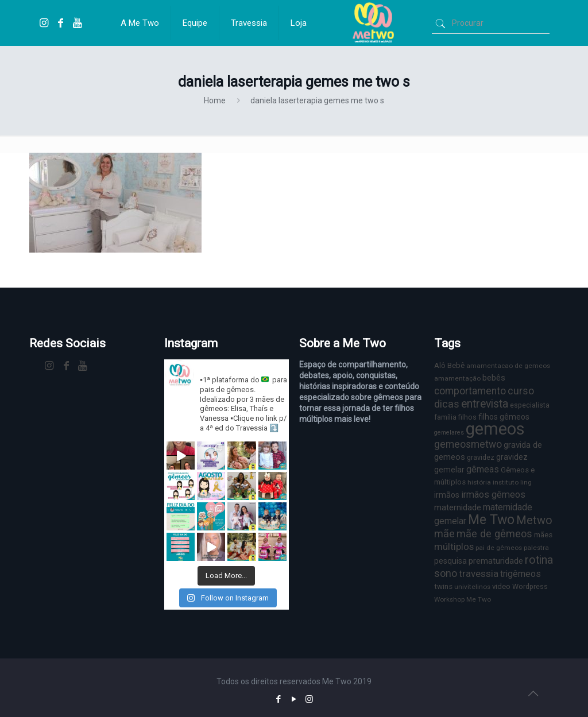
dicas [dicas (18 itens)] (447, 404)
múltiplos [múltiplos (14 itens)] (454, 547)
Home (215, 100)
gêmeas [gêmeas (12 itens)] (483, 469)
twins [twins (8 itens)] (443, 586)
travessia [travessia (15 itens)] (479, 573)
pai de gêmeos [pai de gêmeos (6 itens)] (499, 548)
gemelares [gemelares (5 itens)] (449, 433)
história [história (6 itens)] (479, 482)
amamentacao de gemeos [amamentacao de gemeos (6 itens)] (508, 366)
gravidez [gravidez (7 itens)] (481, 457)
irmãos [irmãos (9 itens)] (447, 495)
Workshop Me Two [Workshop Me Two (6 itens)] (463, 599)
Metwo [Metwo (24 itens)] (534, 520)
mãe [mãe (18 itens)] (444, 534)
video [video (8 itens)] (501, 586)
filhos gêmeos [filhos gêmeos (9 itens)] (504, 417)
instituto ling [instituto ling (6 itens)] (512, 482)
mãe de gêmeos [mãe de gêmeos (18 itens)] (494, 534)
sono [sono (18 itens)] (446, 573)
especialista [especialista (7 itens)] (530, 405)
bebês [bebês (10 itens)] (494, 378)
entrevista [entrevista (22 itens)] (485, 404)
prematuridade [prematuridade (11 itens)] (496, 561)
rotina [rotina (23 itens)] (539, 560)
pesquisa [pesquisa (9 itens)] (450, 561)
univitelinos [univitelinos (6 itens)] (472, 587)
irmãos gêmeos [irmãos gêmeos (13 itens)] (493, 495)
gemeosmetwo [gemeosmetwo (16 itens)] (468, 444)
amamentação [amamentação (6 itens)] (457, 378)
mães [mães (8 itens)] (543, 535)
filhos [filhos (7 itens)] (467, 417)
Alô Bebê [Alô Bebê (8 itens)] (449, 365)
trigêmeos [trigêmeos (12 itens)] (521, 574)
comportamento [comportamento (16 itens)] (470, 391)
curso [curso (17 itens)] (521, 391)
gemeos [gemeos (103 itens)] (495, 429)
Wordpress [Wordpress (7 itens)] (530, 586)
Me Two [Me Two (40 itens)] (491, 520)
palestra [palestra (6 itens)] (536, 548)
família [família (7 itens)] (445, 417)
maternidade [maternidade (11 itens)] (458, 507)
